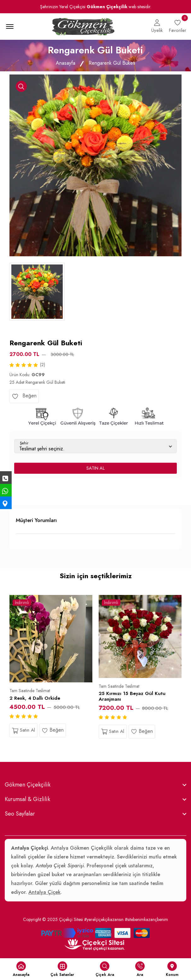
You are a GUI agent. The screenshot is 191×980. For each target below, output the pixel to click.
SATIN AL (95, 468)
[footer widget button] (95, 785)
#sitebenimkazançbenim (146, 919)
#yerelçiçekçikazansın (104, 919)
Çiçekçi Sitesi (71, 919)
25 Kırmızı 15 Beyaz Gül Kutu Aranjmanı (132, 696)
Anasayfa (66, 63)
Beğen (24, 396)
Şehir (24, 443)
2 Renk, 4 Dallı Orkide (35, 698)
